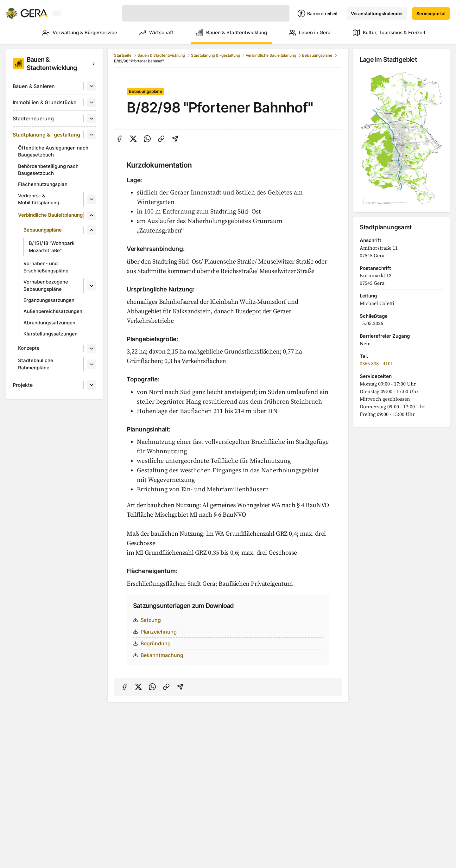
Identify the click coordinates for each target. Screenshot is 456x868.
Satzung (147, 620)
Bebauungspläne (43, 230)
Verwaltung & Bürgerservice (68, 33)
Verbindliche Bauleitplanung (50, 215)
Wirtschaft (148, 33)
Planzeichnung (155, 632)
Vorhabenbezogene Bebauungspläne (46, 285)
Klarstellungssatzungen (51, 334)
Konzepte (29, 348)
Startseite (123, 55)
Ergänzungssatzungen (49, 300)
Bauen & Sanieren (34, 86)
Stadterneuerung (33, 118)
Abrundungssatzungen (49, 323)
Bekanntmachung (158, 655)
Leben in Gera (307, 33)
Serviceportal (431, 13)
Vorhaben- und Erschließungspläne (46, 267)
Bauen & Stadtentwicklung (225, 33)
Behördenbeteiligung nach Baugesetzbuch (48, 170)
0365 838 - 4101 (376, 364)
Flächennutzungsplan (43, 184)
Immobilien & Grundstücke (44, 102)
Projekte (23, 385)
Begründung (152, 643)
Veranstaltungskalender (377, 13)
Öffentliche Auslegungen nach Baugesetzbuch (53, 151)
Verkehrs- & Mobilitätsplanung (39, 199)
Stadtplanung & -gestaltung (46, 135)
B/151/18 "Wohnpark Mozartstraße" (52, 247)
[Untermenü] (92, 86)
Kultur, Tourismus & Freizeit (389, 33)
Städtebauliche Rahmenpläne (36, 364)
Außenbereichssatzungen (53, 311)
